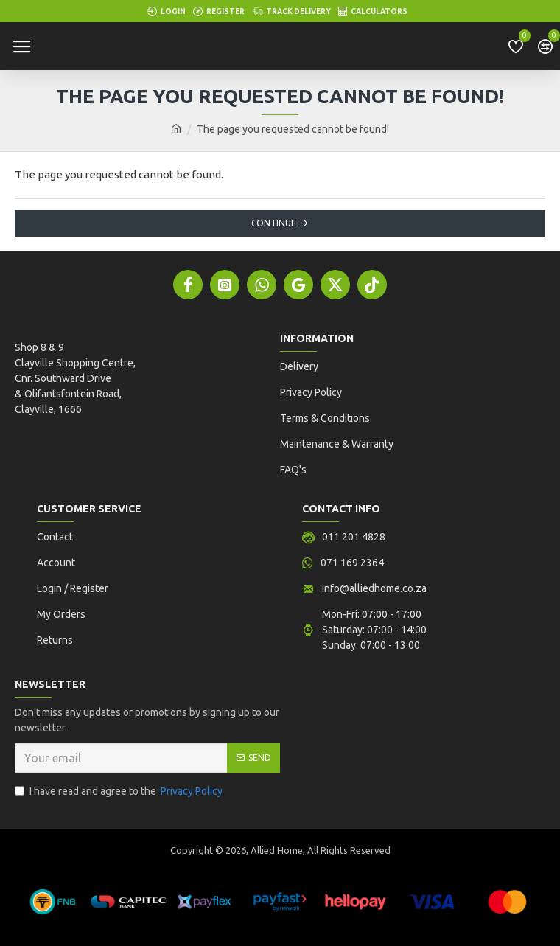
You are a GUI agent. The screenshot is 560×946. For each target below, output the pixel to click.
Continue (274, 223)
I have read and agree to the (120, 792)
